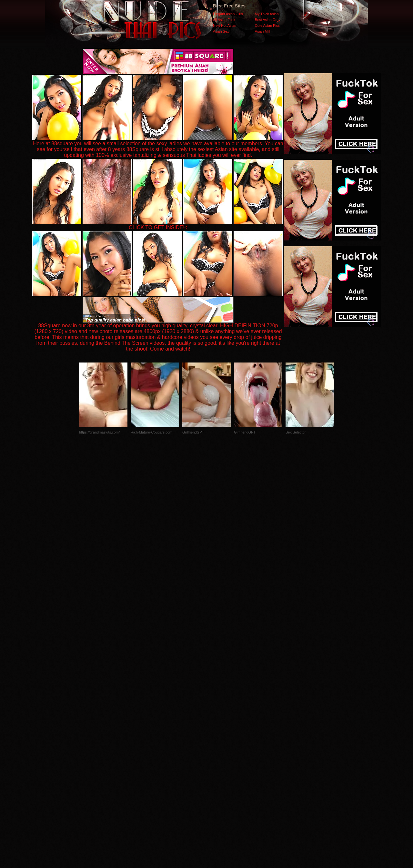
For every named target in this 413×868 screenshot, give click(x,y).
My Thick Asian (267, 14)
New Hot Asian (225, 26)
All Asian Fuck (224, 20)
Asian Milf (263, 31)
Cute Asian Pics (267, 26)
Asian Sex (221, 31)
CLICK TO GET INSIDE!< (158, 227)
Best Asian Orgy (268, 20)
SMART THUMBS (218, 739)
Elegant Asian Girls (228, 14)
